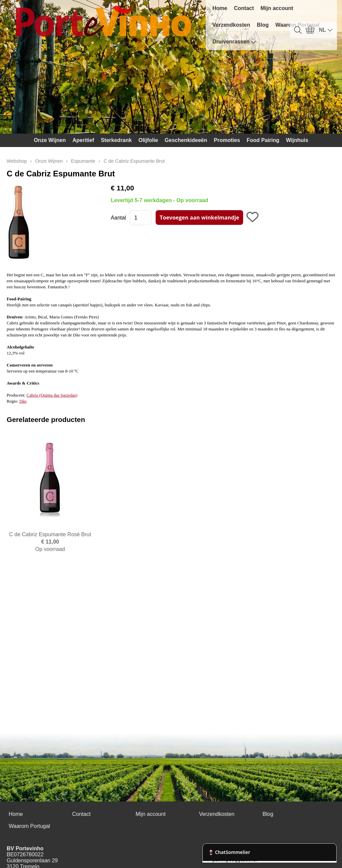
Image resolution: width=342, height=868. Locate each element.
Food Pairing (263, 140)
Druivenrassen (234, 42)
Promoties (227, 140)
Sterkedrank (116, 140)
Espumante (83, 161)
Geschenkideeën (186, 140)
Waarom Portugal (29, 826)
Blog (263, 25)
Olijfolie (148, 140)
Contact (244, 8)
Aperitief (83, 140)
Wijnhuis (297, 140)
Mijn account (277, 8)
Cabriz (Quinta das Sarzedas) (52, 395)
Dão (23, 401)
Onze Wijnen (50, 140)
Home (220, 8)
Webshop (17, 161)
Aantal (118, 218)
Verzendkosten (231, 25)
